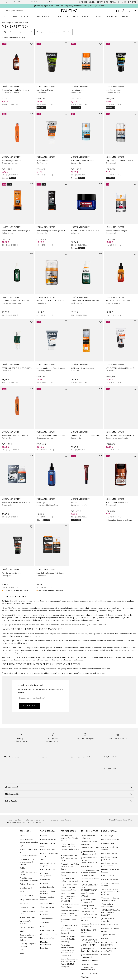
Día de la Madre (43, 16)
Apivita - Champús (27, 884)
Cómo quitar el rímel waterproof (89, 843)
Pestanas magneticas (110, 925)
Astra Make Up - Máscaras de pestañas (29, 841)
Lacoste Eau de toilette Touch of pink (70, 906)
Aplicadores (45, 879)
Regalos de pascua (109, 853)
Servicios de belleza (86, 2)
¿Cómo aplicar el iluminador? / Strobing (90, 950)
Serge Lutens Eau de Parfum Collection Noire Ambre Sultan (69, 887)
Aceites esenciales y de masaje (48, 892)
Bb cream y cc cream (49, 934)
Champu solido (107, 875)
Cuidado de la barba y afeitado (110, 849)
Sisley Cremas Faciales (29, 900)
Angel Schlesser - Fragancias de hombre (29, 879)
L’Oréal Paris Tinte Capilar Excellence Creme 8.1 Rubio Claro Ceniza (70, 848)
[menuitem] (11, 16)
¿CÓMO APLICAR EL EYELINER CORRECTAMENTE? (89, 860)
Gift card (132, 2)
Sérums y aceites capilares (47, 898)
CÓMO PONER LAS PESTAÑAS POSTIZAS (90, 913)
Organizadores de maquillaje (48, 865)
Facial (125, 16)
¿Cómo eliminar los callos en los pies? (89, 853)
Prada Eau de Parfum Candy (69, 874)
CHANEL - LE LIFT (27, 888)
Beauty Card (103, 2)
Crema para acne (47, 903)
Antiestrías (45, 923)
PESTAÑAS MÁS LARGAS (87, 895)
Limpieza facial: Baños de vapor (90, 880)
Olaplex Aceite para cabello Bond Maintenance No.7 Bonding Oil (69, 929)
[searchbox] (23, 11)
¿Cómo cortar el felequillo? (108, 920)
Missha (23, 931)
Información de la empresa (37, 820)
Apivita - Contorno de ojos (29, 851)
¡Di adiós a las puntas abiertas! (110, 885)
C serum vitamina (47, 930)
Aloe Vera (85, 977)
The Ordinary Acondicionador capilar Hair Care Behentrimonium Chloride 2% (67, 950)
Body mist (44, 915)
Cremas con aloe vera (90, 848)
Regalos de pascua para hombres (109, 865)
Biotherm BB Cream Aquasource (68, 921)
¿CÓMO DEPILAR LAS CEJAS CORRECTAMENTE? (90, 887)
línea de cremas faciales (32, 608)
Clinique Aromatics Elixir (27, 913)
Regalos (122, 2)
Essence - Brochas (27, 907)
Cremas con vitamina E (90, 961)
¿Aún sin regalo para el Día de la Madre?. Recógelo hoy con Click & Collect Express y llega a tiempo (69, 6)
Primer (43, 926)
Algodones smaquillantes (46, 875)
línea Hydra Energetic (113, 650)
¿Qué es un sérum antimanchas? (88, 901)
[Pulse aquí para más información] (14, 38)
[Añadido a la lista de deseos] (31, 44)
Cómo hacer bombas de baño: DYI (110, 950)
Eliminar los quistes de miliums (110, 930)
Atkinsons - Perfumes (28, 856)
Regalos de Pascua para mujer (109, 859)
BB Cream (24, 904)
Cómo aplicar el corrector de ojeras (89, 907)
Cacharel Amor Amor (28, 927)
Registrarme (29, 706)
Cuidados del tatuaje (110, 879)
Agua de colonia (108, 935)
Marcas (86, 16)
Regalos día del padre (110, 839)
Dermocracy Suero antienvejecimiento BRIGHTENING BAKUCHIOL (68, 897)
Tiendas (113, 2)
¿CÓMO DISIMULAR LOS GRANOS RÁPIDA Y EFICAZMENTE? (90, 943)
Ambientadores (47, 919)
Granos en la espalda (90, 973)
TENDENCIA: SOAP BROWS (89, 931)
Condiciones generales (15, 822)
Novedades (72, 16)
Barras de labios (47, 938)
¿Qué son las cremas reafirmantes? (89, 956)
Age (22, 846)
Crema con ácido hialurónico (88, 837)
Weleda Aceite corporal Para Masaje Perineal (69, 838)
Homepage (6, 23)
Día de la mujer (107, 836)
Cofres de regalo (108, 843)
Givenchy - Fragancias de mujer (29, 945)
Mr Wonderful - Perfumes (26, 923)
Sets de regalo (9, 16)
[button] (69, 787)
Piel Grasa (105, 939)
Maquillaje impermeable (45, 943)
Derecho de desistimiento (61, 820)
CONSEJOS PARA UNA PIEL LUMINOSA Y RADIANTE (110, 913)
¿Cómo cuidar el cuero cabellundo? (90, 925)
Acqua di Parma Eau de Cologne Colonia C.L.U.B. (69, 858)
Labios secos (86, 936)
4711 (22, 954)
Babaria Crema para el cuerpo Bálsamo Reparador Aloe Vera (70, 913)
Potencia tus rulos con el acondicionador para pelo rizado (90, 873)
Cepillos (44, 836)
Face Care (44, 948)
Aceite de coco (87, 866)
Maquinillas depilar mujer (48, 845)
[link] (17, 73)
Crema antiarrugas (48, 869)
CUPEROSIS (106, 955)
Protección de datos (14, 820)
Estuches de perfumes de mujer (49, 855)
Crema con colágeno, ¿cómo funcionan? (110, 899)
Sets (42, 859)
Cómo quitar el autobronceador (108, 905)
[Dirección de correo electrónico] (41, 698)
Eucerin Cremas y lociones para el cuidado (27, 862)
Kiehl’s (22, 868)
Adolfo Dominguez (27, 917)
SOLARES (58, 16)
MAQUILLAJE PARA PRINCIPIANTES (109, 944)
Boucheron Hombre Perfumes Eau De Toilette (28, 938)
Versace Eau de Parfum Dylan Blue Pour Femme (70, 867)
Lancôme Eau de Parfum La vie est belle (70, 880)
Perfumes (98, 16)
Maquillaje (112, 16)
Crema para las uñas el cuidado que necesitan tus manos (89, 967)
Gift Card (26, 16)
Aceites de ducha (47, 887)
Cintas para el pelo (48, 907)
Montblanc (24, 836)
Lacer (22, 950)
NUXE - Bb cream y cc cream (29, 873)
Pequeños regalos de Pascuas (110, 871)
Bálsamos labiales (48, 849)
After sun (44, 911)
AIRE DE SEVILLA (27, 896)
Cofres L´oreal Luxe (48, 839)
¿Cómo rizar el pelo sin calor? (89, 919)
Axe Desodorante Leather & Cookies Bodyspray (68, 939)
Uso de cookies (35, 822)
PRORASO (24, 892)
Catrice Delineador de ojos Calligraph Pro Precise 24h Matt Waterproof (69, 963)
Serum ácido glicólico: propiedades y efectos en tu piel (111, 892)
